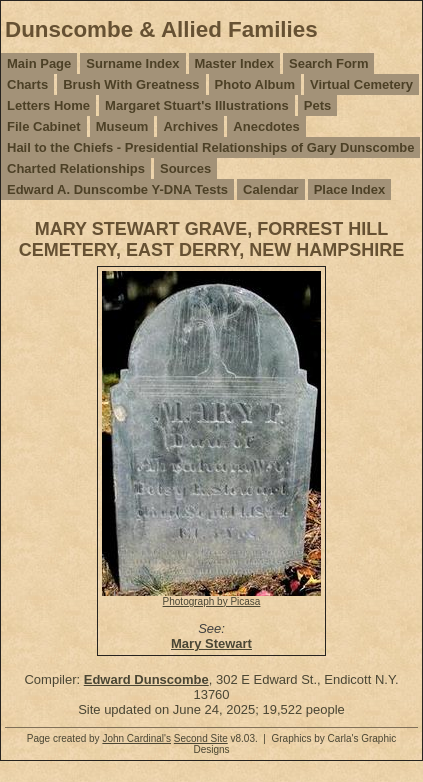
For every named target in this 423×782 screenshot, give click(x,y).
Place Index (350, 189)
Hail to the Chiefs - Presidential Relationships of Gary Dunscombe (210, 147)
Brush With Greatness (131, 84)
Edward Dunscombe (146, 679)
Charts (27, 84)
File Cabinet (44, 126)
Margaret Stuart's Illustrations (197, 105)
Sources (185, 168)
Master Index (234, 63)
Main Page (39, 63)
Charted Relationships (76, 168)
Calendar (271, 189)
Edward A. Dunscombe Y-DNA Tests (117, 189)
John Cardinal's (136, 738)
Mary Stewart (211, 643)
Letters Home (48, 105)
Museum (122, 126)
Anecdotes (266, 126)
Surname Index (132, 63)
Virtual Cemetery (361, 84)
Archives (190, 126)
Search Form (328, 63)
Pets (317, 105)
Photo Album (255, 84)
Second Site (201, 738)
